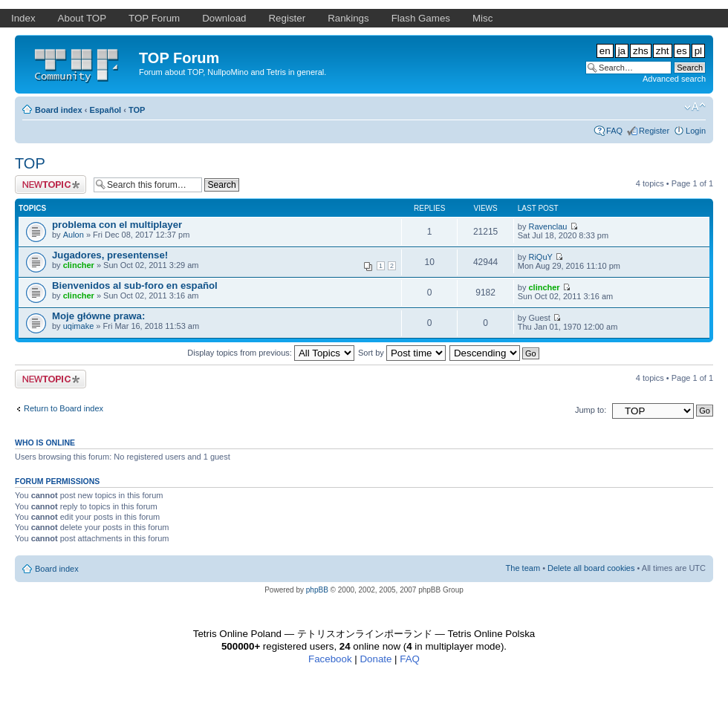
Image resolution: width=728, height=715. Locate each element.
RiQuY (540, 257)
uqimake (79, 326)
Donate (376, 659)
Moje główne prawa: (98, 316)
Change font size (695, 107)
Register (654, 131)
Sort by (402, 353)
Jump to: (591, 410)
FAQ (614, 131)
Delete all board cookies (591, 568)
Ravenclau (547, 226)
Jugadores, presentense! (110, 255)
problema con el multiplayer (117, 225)
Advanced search (674, 79)
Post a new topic (51, 185)
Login (696, 131)
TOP (137, 110)
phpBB (317, 590)
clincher (79, 265)
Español (105, 110)
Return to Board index (64, 408)
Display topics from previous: (271, 353)
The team (523, 568)
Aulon (74, 235)
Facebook (330, 659)
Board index (59, 110)
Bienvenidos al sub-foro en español (135, 285)
